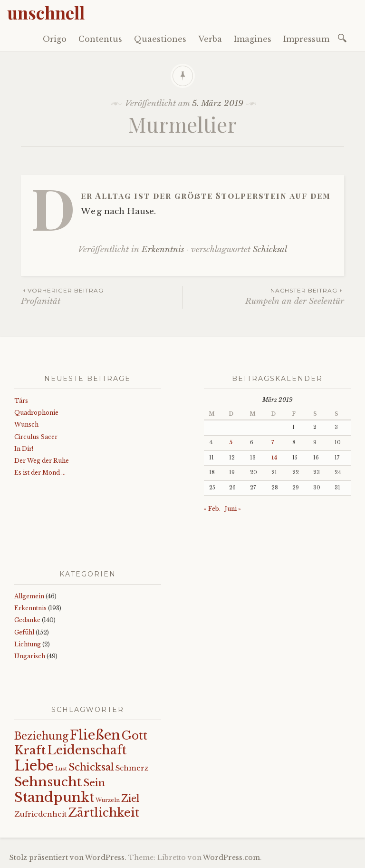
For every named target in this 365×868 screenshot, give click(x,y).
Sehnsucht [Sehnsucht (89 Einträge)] (48, 782)
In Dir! (24, 449)
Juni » (233, 509)
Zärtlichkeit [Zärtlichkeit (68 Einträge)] (104, 813)
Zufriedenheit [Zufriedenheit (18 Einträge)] (40, 814)
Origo (55, 39)
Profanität (102, 296)
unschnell (46, 12)
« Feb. (212, 509)
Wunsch (26, 424)
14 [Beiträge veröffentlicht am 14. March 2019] (274, 458)
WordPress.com (231, 858)
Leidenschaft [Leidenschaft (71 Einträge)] (87, 750)
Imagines (253, 39)
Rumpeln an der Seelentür (264, 296)
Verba (210, 39)
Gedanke (27, 620)
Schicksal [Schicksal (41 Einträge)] (91, 767)
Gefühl (24, 632)
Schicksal (270, 249)
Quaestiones (160, 39)
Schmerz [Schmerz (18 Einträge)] (132, 768)
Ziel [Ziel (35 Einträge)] (130, 799)
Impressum (306, 39)
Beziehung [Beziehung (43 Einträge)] (41, 736)
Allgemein (29, 596)
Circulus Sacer (36, 437)
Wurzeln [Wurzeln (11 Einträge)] (108, 800)
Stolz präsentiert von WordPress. (68, 858)
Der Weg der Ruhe (42, 461)
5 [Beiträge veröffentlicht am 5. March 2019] (231, 443)
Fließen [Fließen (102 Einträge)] (95, 735)
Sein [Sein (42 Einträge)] (94, 783)
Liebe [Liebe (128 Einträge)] (34, 766)
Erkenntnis (163, 249)
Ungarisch (30, 656)
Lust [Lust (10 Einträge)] (61, 769)
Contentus (100, 39)
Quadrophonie (36, 413)
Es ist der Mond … (40, 473)
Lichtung (28, 644)
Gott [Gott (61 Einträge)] (134, 736)
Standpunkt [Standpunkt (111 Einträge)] (54, 797)
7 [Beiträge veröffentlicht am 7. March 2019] (273, 443)
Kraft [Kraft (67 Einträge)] (30, 750)
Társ (21, 401)
